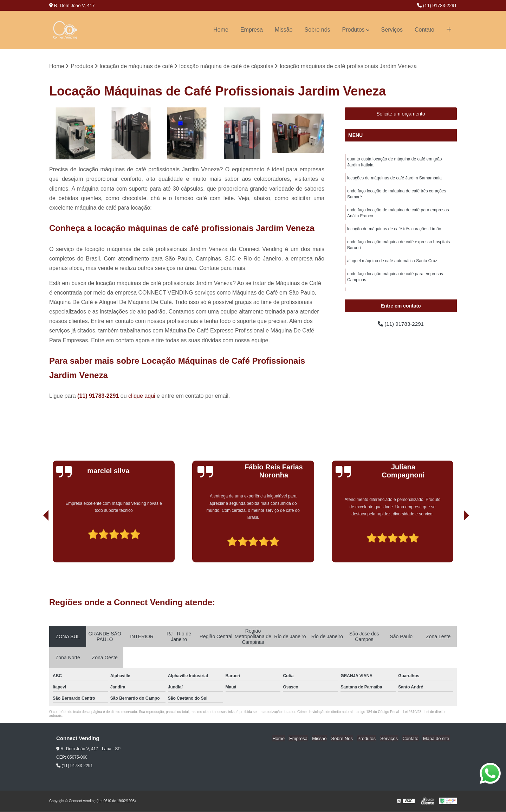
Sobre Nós (347, 739)
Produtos (353, 30)
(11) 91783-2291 (437, 5)
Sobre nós (317, 30)
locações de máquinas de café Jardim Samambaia (394, 179)
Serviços (392, 30)
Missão (284, 30)
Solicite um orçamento (401, 114)
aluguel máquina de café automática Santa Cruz (392, 265)
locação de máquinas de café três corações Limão (394, 232)
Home (221, 30)
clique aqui (142, 396)
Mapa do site (436, 739)
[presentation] (36, 543)
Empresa (252, 30)
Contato (424, 30)
